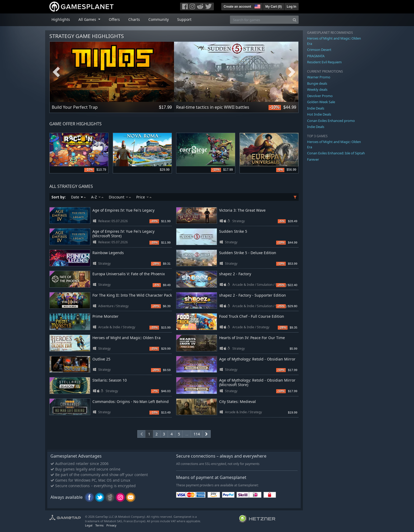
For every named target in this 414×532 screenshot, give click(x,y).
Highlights (61, 19)
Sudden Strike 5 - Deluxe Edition (248, 253)
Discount (120, 197)
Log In (291, 7)
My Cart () (274, 7)
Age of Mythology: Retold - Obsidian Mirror (257, 359)
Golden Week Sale (321, 102)
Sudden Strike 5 (233, 231)
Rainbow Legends (108, 253)
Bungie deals (317, 83)
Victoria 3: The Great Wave (242, 210)
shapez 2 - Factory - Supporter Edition (253, 295)
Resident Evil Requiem (324, 62)
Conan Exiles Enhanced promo (331, 121)
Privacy (111, 525)
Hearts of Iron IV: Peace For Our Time (252, 338)
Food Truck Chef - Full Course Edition (252, 316)
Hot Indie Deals (319, 114)
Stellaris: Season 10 (110, 380)
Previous (56, 72)
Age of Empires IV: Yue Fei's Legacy (123, 210)
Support (184, 19)
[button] (257, 6)
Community (159, 19)
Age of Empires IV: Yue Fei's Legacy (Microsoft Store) (123, 234)
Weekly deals (317, 89)
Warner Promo (319, 77)
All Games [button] (88, 19)
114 (197, 434)
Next (292, 72)
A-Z (97, 197)
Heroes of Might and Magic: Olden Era (126, 338)
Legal (89, 525)
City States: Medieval (237, 402)
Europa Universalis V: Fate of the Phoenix (129, 274)
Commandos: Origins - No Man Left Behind (131, 402)
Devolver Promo (320, 96)
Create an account (237, 7)
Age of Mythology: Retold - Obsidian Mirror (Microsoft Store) (257, 382)
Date (78, 197)
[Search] (295, 20)
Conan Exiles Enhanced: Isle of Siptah (336, 153)
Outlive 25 (101, 359)
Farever (313, 159)
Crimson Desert (319, 50)
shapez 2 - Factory (235, 274)
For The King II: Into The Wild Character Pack (132, 295)
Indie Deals (316, 108)
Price (144, 197)
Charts (134, 19)
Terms (99, 525)
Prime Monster (105, 316)
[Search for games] (260, 20)
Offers (114, 19)
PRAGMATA (316, 56)
